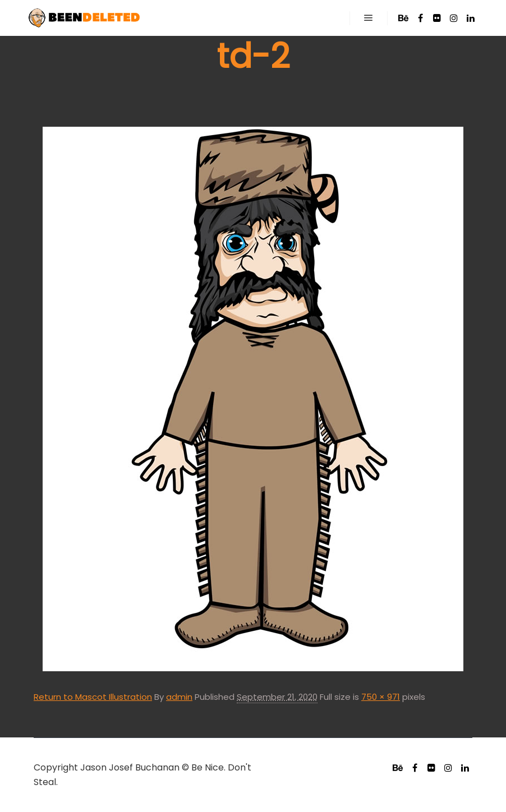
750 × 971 (381, 697)
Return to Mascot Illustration (93, 697)
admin (179, 697)
